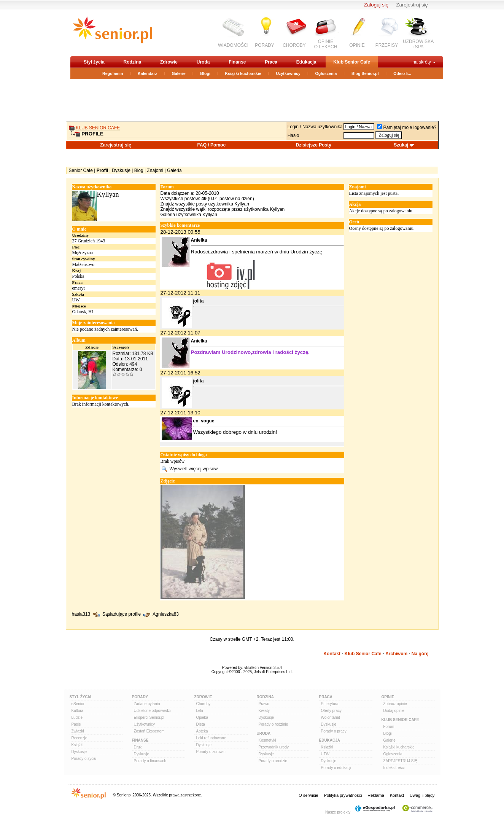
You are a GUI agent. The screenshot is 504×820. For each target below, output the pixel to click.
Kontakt (332, 654)
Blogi (205, 73)
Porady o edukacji (336, 768)
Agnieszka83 (166, 614)
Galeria (174, 170)
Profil (103, 170)
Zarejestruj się (412, 5)
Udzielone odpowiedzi (152, 711)
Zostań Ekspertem (149, 731)
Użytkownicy (288, 73)
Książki (78, 745)
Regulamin (113, 73)
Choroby (204, 704)
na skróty (422, 62)
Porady (140, 697)
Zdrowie (169, 62)
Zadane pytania (147, 704)
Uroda (203, 62)
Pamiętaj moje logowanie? (407, 127)
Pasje (76, 724)
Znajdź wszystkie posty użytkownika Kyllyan (205, 204)
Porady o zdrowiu (211, 752)
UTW (325, 754)
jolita (199, 301)
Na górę (420, 654)
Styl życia (94, 62)
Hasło (293, 135)
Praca (271, 62)
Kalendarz (147, 73)
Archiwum (396, 654)
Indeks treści (394, 768)
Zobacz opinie (395, 704)
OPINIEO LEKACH (326, 44)
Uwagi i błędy (422, 795)
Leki (200, 711)
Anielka (199, 240)
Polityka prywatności (343, 795)
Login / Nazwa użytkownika (315, 127)
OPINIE (357, 45)
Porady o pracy (334, 731)
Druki (138, 747)
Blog (139, 170)
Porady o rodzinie (273, 724)
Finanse (237, 62)
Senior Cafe (81, 170)
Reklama (376, 795)
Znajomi (155, 170)
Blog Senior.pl (365, 73)
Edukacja (306, 62)
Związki (78, 731)
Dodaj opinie (394, 711)
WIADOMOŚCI (233, 45)
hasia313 (81, 614)
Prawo (264, 704)
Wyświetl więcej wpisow (194, 468)
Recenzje (79, 738)
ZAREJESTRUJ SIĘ (400, 761)
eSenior (78, 704)
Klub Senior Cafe (352, 62)
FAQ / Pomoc (211, 145)
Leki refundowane (211, 738)
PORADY (265, 45)
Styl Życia (81, 697)
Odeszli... (402, 73)
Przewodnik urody (274, 747)
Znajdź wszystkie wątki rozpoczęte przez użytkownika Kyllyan (223, 209)
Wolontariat (331, 717)
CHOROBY (294, 45)
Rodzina (132, 62)
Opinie (388, 697)
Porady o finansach (150, 761)
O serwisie (308, 795)
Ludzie (77, 717)
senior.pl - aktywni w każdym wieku (112, 33)
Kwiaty (264, 711)
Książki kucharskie (243, 73)
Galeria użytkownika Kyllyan (189, 215)
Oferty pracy (331, 711)
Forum (389, 727)
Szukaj (401, 145)
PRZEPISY (387, 45)
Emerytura (330, 704)
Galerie (179, 73)
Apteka (202, 731)
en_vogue (204, 421)
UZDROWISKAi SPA (418, 44)
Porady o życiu (84, 759)
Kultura (78, 711)
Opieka (202, 717)
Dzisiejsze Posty (314, 145)
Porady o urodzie (273, 761)
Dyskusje (121, 170)
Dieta (201, 724)
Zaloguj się (376, 5)
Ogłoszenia (326, 73)
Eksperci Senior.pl (149, 717)
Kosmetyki (267, 740)
